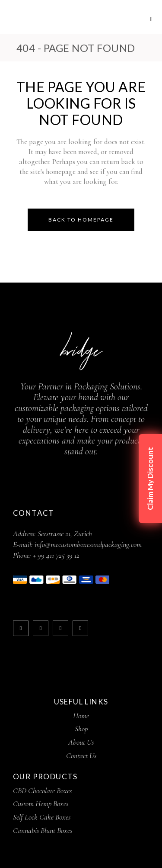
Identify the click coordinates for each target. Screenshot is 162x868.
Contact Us (81, 755)
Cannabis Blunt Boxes (43, 830)
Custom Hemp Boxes (41, 804)
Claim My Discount (150, 479)
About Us (81, 742)
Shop (81, 729)
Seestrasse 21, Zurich (65, 534)
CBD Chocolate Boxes (42, 791)
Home (81, 716)
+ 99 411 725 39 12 (56, 555)
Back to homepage (81, 220)
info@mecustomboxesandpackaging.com (88, 544)
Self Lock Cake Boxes (42, 817)
